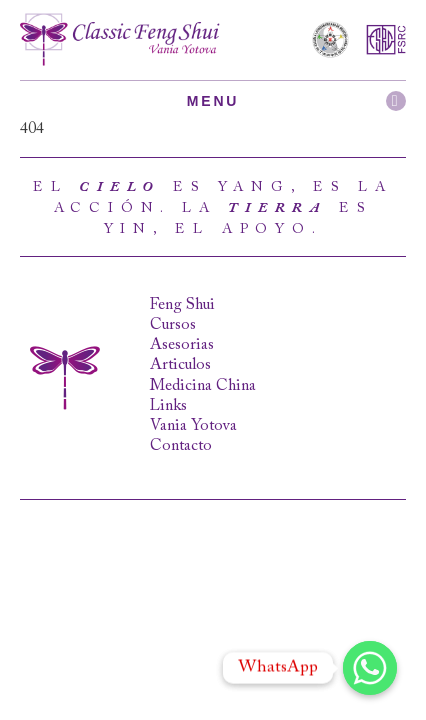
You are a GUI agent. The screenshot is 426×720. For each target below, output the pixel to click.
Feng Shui (182, 305)
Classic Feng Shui (120, 40)
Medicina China (203, 386)
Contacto (181, 446)
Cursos (173, 325)
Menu (296, 101)
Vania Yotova (193, 426)
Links (168, 406)
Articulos (180, 365)
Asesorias (182, 345)
